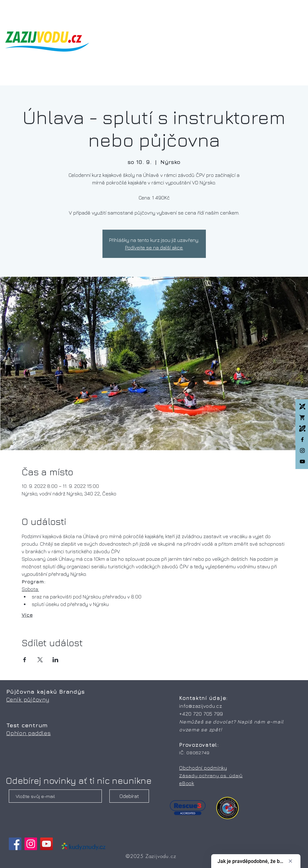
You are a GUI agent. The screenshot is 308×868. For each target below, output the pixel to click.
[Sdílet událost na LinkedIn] (55, 660)
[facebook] (302, 439)
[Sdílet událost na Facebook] (25, 660)
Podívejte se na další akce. (154, 248)
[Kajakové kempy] (302, 407)
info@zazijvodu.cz (201, 706)
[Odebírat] (129, 796)
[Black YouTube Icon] (302, 461)
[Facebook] (15, 844)
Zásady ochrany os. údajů (211, 775)
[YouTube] (47, 844)
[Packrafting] (302, 429)
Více (27, 615)
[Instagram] (302, 450)
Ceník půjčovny (28, 699)
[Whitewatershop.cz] (302, 418)
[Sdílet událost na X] (40, 660)
